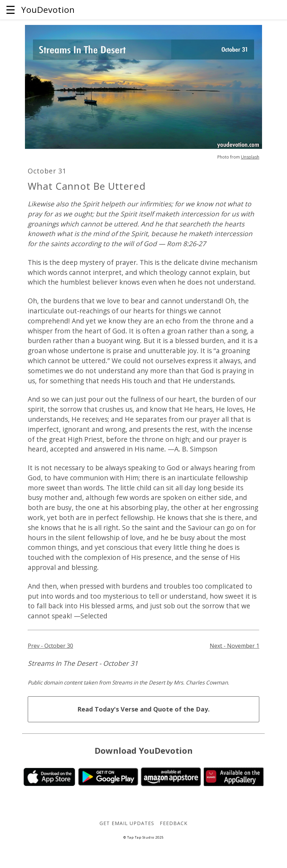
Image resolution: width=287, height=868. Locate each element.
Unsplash (250, 157)
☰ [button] (11, 10)
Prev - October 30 (50, 646)
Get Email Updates (127, 823)
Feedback (174, 823)
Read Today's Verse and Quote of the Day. (143, 709)
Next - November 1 (234, 646)
